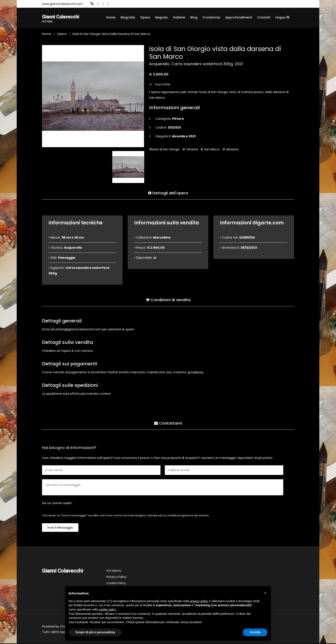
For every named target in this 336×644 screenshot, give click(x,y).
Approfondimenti (239, 17)
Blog (194, 17)
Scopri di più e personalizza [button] (95, 632)
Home (111, 17)
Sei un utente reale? (57, 504)
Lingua (282, 17)
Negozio (161, 17)
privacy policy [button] (199, 601)
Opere (145, 17)
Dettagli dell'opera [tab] (168, 193)
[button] (265, 593)
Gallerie (179, 17)
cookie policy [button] (108, 609)
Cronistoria (211, 17)
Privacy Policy (116, 577)
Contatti (264, 17)
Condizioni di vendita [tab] (168, 300)
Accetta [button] (255, 632)
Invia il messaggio (60, 528)
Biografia (128, 17)
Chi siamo (114, 571)
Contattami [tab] (168, 423)
